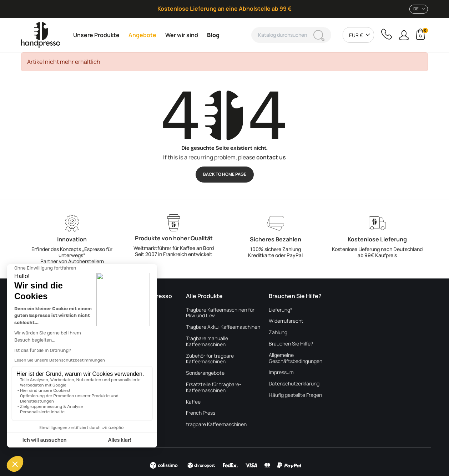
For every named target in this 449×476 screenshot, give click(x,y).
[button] (404, 35)
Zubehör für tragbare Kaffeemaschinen (210, 359)
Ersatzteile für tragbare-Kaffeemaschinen (214, 388)
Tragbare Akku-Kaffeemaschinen (223, 327)
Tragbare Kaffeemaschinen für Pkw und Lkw (220, 313)
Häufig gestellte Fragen (295, 395)
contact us (271, 157)
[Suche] (291, 35)
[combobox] (419, 9)
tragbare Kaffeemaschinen (216, 424)
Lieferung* (281, 310)
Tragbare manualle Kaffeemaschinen (207, 342)
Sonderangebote (205, 373)
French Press (201, 413)
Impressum (281, 372)
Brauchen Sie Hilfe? (291, 344)
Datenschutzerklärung (294, 384)
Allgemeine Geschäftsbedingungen (296, 358)
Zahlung (278, 332)
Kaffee (193, 402)
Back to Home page (225, 174)
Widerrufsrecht (286, 321)
